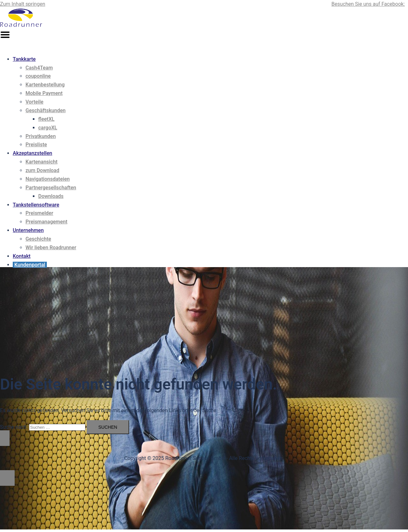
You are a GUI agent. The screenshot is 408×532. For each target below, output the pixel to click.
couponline (38, 76)
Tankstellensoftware (36, 205)
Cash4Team (39, 68)
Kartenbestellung (45, 85)
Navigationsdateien (48, 179)
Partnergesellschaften (51, 188)
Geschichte (38, 239)
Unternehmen (28, 230)
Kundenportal (30, 265)
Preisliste (36, 145)
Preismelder (39, 213)
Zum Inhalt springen (23, 4)
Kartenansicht (41, 162)
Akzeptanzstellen (33, 153)
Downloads (51, 196)
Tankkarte (24, 59)
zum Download (42, 170)
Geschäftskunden (46, 110)
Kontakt (22, 256)
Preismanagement (46, 222)
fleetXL (46, 119)
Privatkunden (41, 136)
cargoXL (48, 128)
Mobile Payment (44, 93)
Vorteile (34, 102)
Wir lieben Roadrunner (51, 248)
